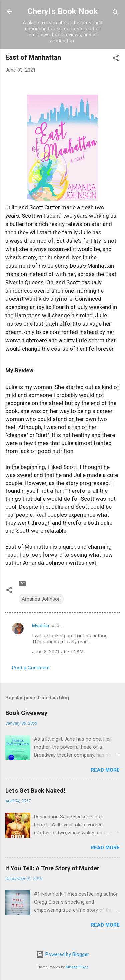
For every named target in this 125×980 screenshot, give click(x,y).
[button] (116, 59)
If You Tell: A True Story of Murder (52, 868)
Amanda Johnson (41, 599)
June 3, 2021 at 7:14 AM (58, 652)
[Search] (116, 13)
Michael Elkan (77, 967)
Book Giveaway (26, 713)
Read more (105, 770)
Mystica (40, 626)
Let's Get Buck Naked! (35, 790)
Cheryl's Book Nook (63, 11)
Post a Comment (31, 668)
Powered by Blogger (62, 954)
